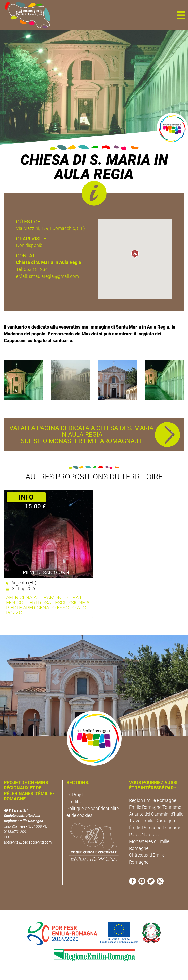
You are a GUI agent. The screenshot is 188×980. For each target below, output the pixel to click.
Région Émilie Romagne (153, 800)
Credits (74, 802)
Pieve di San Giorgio (48, 572)
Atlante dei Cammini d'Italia (156, 814)
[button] (181, 15)
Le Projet (75, 795)
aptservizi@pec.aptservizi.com (28, 842)
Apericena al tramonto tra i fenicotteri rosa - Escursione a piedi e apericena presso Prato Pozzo (48, 605)
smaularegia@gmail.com (54, 276)
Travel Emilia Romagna (152, 821)
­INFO (26, 497)
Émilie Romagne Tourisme (155, 807)
